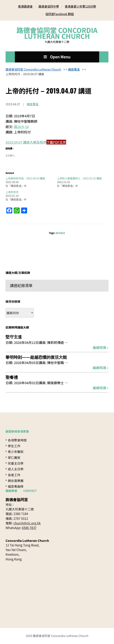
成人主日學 (16, 469)
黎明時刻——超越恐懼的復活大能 (36, 357)
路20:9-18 (21, 127)
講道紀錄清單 (21, 285)
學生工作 (14, 446)
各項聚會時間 (17, 440)
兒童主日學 (16, 463)
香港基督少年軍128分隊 (80, 6)
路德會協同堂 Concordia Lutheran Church (57, 33)
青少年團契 (16, 452)
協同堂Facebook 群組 (60, 14)
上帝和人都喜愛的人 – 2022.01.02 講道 (79, 178)
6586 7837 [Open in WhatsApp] (29, 528)
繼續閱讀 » (101, 347)
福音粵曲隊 (16, 486)
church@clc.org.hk (27, 523)
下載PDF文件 (56, 142)
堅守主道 (14, 337)
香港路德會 (25, 6)
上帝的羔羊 (12, 192)
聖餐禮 (12, 377)
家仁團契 (14, 457)
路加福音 (60, 233)
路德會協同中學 (49, 6)
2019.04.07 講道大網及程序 (26, 142)
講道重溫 (33, 104)
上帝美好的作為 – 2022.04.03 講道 (25, 178)
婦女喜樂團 (16, 481)
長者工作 (14, 475)
